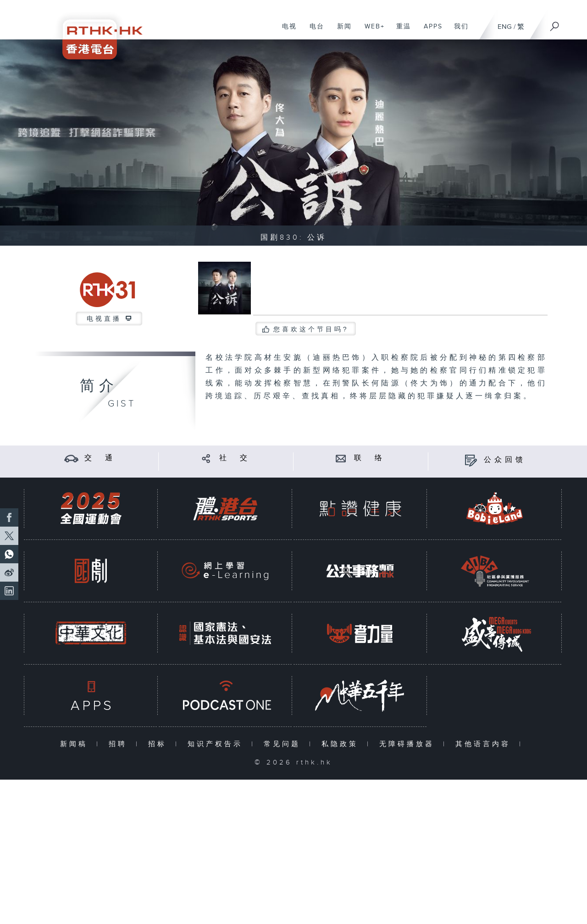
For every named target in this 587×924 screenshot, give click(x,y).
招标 (159, 744)
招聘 (120, 744)
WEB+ (371, 31)
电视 (286, 31)
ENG (505, 27)
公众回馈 (505, 460)
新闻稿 (76, 744)
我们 (458, 31)
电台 (313, 31)
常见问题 (284, 744)
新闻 (341, 31)
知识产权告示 (217, 744)
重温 (400, 31)
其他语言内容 (485, 744)
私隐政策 (342, 744)
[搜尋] (555, 23)
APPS (430, 31)
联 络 (370, 458)
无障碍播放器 (409, 744)
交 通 (100, 458)
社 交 (235, 458)
